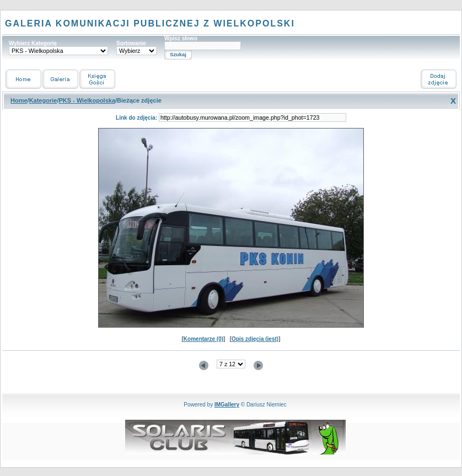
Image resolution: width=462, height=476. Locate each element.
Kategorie (43, 100)
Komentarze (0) (203, 339)
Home (19, 100)
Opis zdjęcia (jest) (255, 339)
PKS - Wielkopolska (87, 100)
